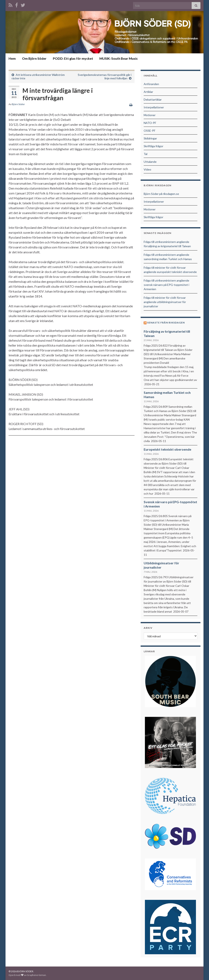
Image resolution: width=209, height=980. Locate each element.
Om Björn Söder (34, 58)
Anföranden (151, 84)
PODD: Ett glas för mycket (73, 58)
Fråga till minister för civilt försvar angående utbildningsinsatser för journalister (165, 302)
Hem (12, 58)
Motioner (150, 115)
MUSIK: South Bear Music (119, 58)
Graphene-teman (36, 975)
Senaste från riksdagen (166, 323)
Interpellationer (154, 107)
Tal (146, 154)
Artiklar (148, 92)
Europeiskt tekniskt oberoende (167, 449)
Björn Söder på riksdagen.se (161, 194)
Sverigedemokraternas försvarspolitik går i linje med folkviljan (105, 76)
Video (147, 169)
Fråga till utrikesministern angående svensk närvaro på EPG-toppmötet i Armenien (166, 285)
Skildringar (150, 138)
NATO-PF (150, 123)
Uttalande (150, 162)
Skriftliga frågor (153, 146)
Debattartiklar (153, 99)
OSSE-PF (150, 131)
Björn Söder (18, 104)
